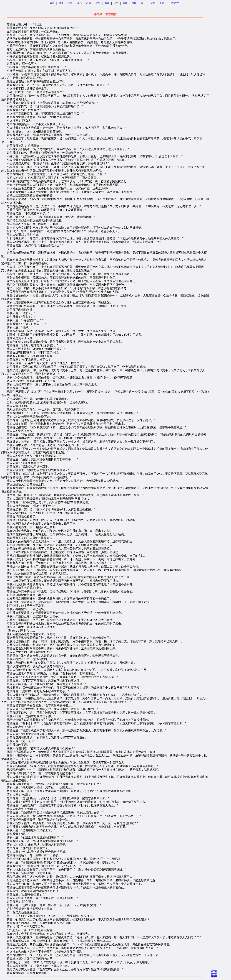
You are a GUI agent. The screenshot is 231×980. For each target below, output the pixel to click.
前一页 (214, 974)
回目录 (214, 976)
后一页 (214, 971)
